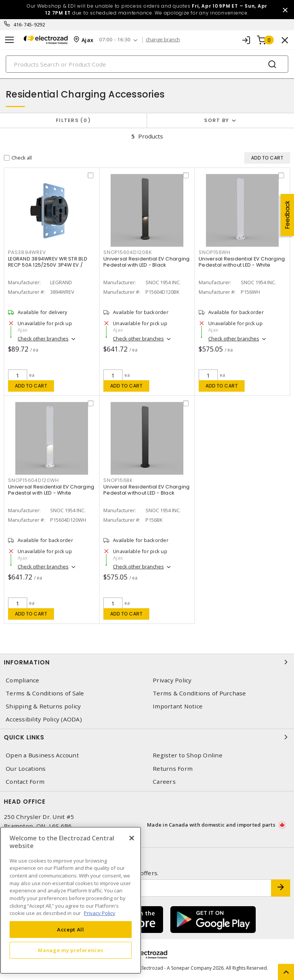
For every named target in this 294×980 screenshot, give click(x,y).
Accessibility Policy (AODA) (44, 719)
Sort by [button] (217, 120)
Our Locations (26, 769)
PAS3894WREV (27, 252)
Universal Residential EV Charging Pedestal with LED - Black (146, 262)
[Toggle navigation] (10, 40)
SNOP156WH (215, 252)
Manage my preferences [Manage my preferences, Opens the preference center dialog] (70, 950)
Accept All (71, 930)
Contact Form (25, 782)
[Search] (147, 64)
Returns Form (173, 769)
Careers (164, 782)
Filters (73, 120)
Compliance (23, 680)
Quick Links (147, 737)
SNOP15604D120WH (33, 480)
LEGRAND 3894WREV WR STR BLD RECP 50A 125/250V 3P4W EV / (48, 262)
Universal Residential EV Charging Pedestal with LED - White (51, 490)
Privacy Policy (172, 680)
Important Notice (178, 706)
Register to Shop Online (188, 755)
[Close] (132, 838)
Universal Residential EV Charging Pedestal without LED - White (242, 262)
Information (147, 662)
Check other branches (43, 339)
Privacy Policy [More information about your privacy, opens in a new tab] (100, 913)
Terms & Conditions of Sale (45, 693)
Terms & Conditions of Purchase (199, 693)
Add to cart (31, 386)
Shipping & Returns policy (43, 706)
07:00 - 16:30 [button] (117, 40)
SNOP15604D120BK (127, 252)
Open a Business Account (42, 755)
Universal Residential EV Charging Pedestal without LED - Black (146, 490)
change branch (166, 40)
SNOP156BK (118, 480)
